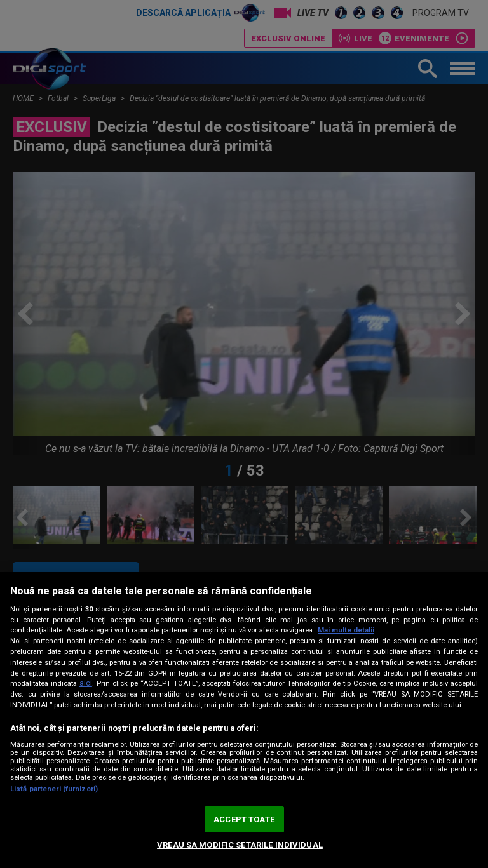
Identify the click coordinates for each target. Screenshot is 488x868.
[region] (244, 720)
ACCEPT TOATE (244, 819)
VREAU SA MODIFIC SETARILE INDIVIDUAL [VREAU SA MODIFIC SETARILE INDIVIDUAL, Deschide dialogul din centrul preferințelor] (240, 845)
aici (86, 683)
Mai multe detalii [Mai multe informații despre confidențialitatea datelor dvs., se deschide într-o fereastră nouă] (346, 630)
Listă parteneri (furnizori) (54, 789)
